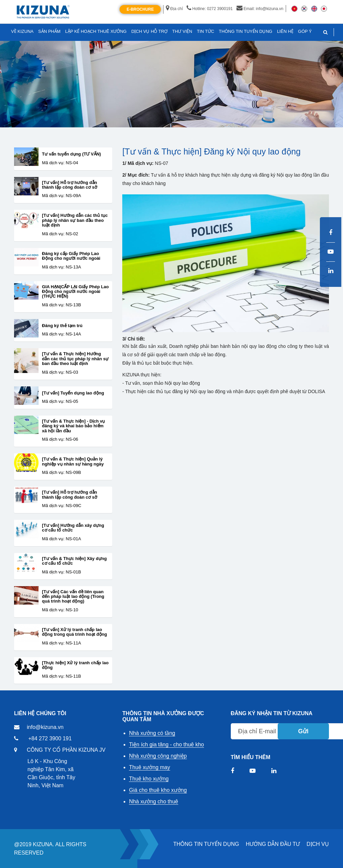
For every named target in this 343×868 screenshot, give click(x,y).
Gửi (303, 731)
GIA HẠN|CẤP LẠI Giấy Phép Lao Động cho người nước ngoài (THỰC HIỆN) (75, 292)
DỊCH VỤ (318, 844)
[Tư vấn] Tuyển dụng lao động (73, 393)
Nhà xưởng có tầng (152, 733)
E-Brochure (140, 9)
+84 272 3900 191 (50, 738)
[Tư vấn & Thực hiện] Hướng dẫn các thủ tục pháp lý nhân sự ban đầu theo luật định (75, 359)
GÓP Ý (305, 31)
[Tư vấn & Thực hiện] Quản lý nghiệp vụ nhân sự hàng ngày (73, 461)
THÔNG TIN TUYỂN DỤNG (206, 844)
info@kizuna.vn (45, 727)
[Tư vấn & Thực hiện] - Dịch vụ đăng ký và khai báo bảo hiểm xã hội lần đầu (73, 426)
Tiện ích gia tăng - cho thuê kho (166, 745)
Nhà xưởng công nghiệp (158, 756)
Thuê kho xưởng (149, 779)
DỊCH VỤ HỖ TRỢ (149, 31)
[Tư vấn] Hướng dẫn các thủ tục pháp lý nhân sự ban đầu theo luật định (75, 220)
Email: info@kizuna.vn (260, 9)
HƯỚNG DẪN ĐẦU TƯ (273, 844)
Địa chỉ (174, 9)
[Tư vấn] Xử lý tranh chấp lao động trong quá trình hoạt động (74, 632)
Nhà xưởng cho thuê (153, 801)
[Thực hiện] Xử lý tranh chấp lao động (75, 665)
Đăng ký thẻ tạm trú (62, 326)
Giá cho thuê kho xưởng (158, 790)
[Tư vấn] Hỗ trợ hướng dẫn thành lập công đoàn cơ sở (70, 185)
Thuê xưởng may (149, 767)
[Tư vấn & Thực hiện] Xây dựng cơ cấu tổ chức (74, 561)
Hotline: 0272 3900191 (210, 9)
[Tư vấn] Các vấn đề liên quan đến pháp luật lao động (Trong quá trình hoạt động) (73, 597)
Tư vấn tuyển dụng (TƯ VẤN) (71, 154)
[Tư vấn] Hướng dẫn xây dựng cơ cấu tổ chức (73, 528)
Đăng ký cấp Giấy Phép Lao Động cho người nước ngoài (71, 256)
